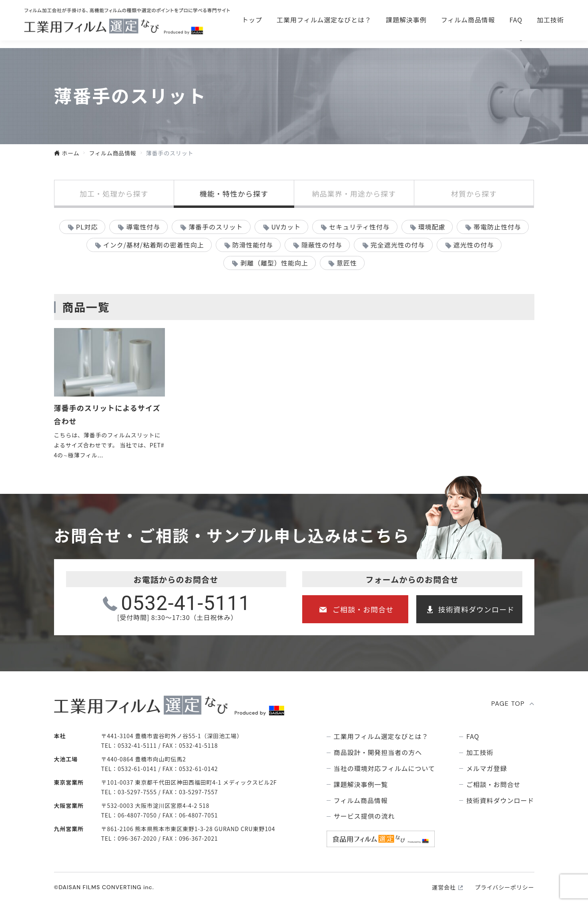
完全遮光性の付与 (398, 245)
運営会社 (444, 887)
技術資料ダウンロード (477, 609)
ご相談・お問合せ (406, 16)
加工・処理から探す (114, 193)
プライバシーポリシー (504, 887)
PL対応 (87, 227)
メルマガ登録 (487, 768)
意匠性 (347, 263)
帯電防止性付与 (497, 227)
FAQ (516, 37)
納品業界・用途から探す (354, 193)
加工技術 (550, 37)
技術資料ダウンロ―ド (516, 16)
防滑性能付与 (253, 245)
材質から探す (474, 193)
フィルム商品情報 (468, 37)
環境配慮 (432, 227)
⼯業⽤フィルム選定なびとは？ (324, 37)
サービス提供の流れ (364, 816)
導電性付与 (143, 227)
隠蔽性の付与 (322, 245)
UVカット (286, 227)
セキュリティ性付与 (359, 227)
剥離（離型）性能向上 (274, 263)
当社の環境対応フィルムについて (384, 768)
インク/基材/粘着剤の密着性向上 (154, 245)
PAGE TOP (508, 704)
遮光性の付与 (474, 245)
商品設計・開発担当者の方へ (378, 752)
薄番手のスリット (216, 227)
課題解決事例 (406, 37)
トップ (252, 37)
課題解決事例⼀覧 (361, 784)
